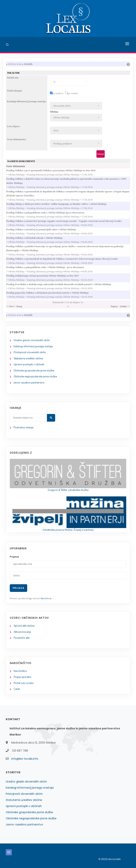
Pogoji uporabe (22, 677)
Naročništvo (20, 671)
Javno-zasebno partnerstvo (29, 383)
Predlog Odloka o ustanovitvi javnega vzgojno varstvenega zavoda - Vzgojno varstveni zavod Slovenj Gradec (68, 221)
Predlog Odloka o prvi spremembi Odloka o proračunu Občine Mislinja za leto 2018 (55, 170)
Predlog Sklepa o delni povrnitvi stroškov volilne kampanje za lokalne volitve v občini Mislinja (60, 204)
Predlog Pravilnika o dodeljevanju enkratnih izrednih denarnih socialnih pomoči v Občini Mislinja (62, 284)
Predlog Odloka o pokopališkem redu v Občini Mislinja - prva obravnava (49, 267)
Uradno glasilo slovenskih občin (32, 340)
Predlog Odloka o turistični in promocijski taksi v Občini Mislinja (45, 229)
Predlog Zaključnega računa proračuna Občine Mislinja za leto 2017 (46, 276)
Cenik (17, 689)
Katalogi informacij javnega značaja (33, 346)
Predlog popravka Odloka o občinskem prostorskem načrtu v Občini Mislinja (51, 293)
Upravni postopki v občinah (29, 364)
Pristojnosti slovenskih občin (30, 352)
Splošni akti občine (24, 626)
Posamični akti (22, 638)
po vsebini (73, 93)
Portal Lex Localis (24, 683)
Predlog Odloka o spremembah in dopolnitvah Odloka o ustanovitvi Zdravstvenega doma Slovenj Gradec (66, 259)
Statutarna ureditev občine (28, 359)
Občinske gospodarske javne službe (34, 371)
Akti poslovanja (22, 632)
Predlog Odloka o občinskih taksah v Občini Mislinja (38, 238)
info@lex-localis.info (25, 759)
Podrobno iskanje (23, 428)
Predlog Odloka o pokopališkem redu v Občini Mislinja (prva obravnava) (49, 213)
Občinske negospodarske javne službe (35, 377)
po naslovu (58, 93)
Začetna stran (15, 64)
